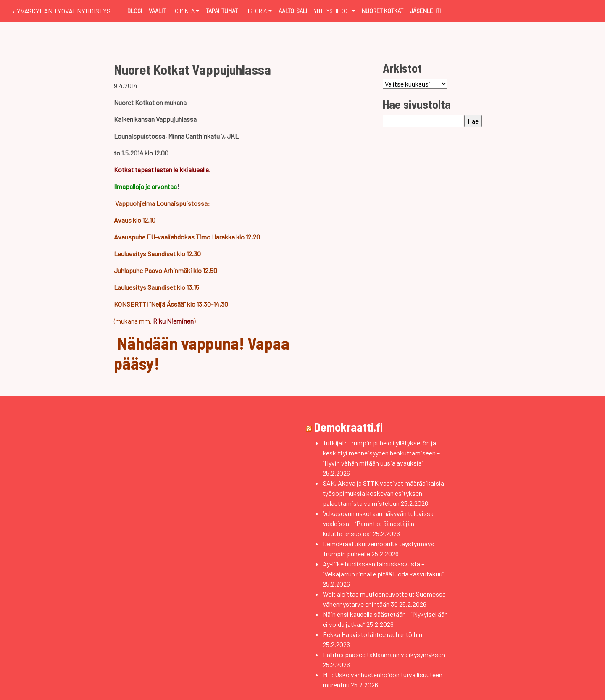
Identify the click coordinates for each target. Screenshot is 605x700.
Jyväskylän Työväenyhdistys (62, 11)
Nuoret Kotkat (383, 11)
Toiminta (183, 11)
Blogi (135, 11)
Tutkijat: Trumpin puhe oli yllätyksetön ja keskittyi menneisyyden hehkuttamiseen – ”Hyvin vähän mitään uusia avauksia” (381, 453)
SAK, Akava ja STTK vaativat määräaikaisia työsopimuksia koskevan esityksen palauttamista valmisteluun (383, 493)
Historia (256, 11)
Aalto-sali (293, 11)
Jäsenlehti (425, 11)
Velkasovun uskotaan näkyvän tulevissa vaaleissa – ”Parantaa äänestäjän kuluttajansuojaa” (378, 523)
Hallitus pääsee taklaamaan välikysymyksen (384, 654)
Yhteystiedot (332, 11)
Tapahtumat (222, 11)
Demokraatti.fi (349, 427)
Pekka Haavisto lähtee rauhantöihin (372, 634)
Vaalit (157, 11)
